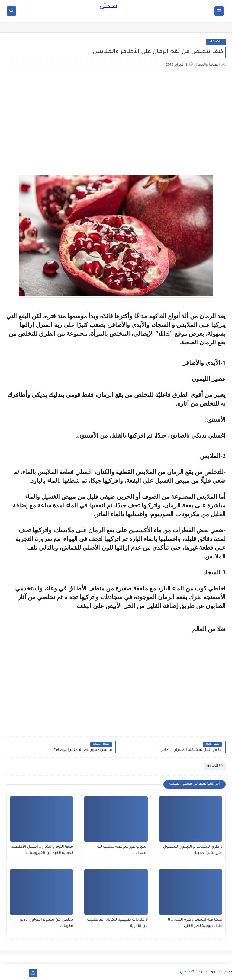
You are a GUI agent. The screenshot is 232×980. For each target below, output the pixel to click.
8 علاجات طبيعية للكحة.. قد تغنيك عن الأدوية (117, 923)
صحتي (108, 7)
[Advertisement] (175, 128)
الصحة (216, 42)
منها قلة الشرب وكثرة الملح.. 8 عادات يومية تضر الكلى (195, 923)
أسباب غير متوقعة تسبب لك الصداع (122, 850)
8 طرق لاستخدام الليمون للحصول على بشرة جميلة (193, 850)
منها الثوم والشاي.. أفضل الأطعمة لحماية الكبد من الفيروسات (42, 850)
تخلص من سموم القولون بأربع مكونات (46, 923)
